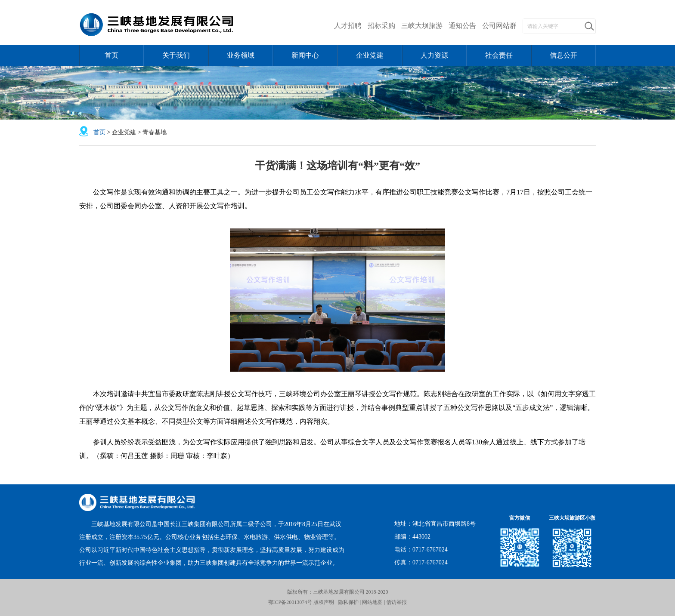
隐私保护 (348, 602)
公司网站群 (499, 26)
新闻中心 (305, 55)
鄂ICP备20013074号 (290, 602)
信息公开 (564, 55)
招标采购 (381, 26)
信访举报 (396, 602)
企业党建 (370, 55)
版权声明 (323, 602)
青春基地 (155, 132)
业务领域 (241, 55)
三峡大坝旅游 (422, 26)
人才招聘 (348, 26)
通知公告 (462, 26)
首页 (111, 55)
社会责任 (499, 55)
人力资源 (434, 55)
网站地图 (373, 602)
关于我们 (176, 55)
